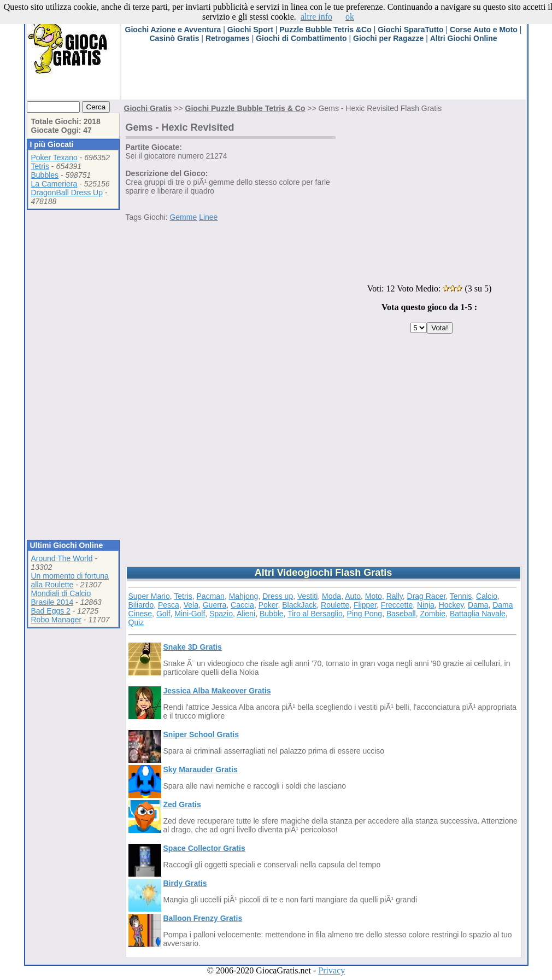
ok (350, 17)
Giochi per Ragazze (388, 38)
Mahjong (244, 596)
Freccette (397, 605)
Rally (395, 596)
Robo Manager (57, 620)
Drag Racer (427, 596)
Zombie (433, 614)
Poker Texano (54, 157)
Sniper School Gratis (201, 734)
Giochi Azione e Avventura (173, 30)
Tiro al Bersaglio (315, 614)
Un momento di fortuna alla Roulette (70, 580)
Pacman (211, 596)
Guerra (215, 605)
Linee (208, 217)
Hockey (451, 605)
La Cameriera (54, 184)
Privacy (331, 970)
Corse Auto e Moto (484, 30)
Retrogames (228, 38)
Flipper (365, 605)
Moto (374, 596)
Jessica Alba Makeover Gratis (217, 691)
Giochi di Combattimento (301, 38)
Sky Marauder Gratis (201, 769)
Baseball (401, 614)
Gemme (183, 217)
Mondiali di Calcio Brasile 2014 (61, 598)
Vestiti (307, 596)
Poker (268, 605)
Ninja (426, 605)
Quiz (136, 622)
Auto (353, 596)
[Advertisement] (320, 75)
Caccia (242, 605)
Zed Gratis (182, 804)
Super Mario (149, 596)
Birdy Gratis (185, 883)
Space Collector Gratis (204, 848)
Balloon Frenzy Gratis (203, 918)
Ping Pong (365, 614)
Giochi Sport (250, 30)
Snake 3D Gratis (193, 647)
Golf (163, 614)
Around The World (62, 558)
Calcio (487, 596)
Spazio (221, 614)
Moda (331, 596)
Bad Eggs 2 (51, 611)
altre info (316, 17)
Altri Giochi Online (464, 38)
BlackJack (299, 605)
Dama (478, 605)
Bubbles (45, 175)
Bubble (272, 614)
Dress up (278, 596)
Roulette (335, 605)
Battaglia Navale (478, 614)
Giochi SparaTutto (410, 30)
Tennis (461, 596)
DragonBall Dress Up (67, 192)
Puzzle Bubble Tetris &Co (325, 30)
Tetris (40, 166)
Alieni (246, 614)
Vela (191, 605)
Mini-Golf (190, 614)
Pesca (169, 605)
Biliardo (141, 605)
